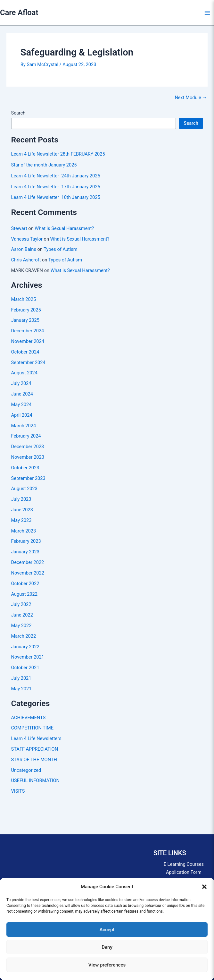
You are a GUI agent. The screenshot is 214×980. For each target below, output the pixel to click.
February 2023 (26, 541)
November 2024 (28, 341)
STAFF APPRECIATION (35, 749)
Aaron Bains (24, 249)
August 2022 (24, 594)
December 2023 (28, 447)
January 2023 (25, 552)
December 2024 (28, 331)
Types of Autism (60, 249)
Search (18, 113)
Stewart (19, 228)
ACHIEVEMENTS (29, 718)
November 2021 (28, 657)
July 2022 (21, 604)
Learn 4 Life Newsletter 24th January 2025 (56, 176)
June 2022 (22, 615)
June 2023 (22, 510)
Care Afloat (19, 13)
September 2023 (28, 478)
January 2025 (25, 320)
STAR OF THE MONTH (34, 760)
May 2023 (21, 520)
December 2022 (28, 562)
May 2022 (21, 626)
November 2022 (28, 573)
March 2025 (24, 299)
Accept (107, 930)
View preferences (107, 965)
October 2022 (25, 584)
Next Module (191, 98)
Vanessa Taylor (27, 239)
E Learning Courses (184, 864)
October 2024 (25, 352)
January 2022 (25, 647)
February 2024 (26, 436)
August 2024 (24, 373)
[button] (204, 887)
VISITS (18, 791)
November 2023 (28, 457)
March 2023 (24, 531)
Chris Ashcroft (26, 260)
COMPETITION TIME (32, 728)
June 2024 (22, 394)
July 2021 (21, 678)
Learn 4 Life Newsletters (36, 738)
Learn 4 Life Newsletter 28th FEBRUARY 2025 (58, 154)
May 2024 (21, 405)
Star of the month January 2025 (44, 165)
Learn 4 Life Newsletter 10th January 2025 (56, 197)
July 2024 (21, 383)
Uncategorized (26, 770)
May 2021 (21, 689)
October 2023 (25, 468)
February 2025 (26, 310)
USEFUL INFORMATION (35, 780)
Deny (107, 947)
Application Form (184, 872)
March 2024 (24, 426)
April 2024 (22, 415)
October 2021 (25, 668)
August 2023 (24, 489)
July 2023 (21, 499)
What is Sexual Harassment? (64, 228)
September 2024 (28, 362)
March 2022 (24, 636)
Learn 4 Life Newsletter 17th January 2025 (56, 187)
